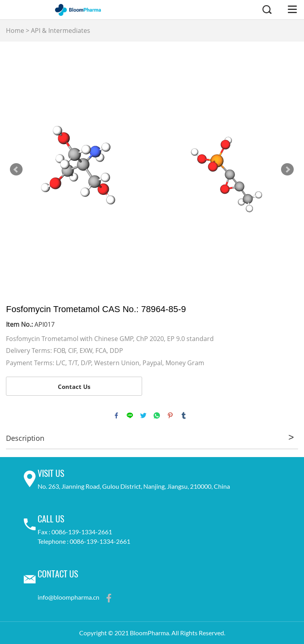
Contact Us (74, 387)
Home (15, 30)
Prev (16, 170)
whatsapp (157, 415)
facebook (116, 415)
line (130, 415)
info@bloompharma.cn (68, 597)
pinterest (170, 415)
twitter (143, 415)
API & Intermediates (61, 30)
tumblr (184, 415)
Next (287, 170)
